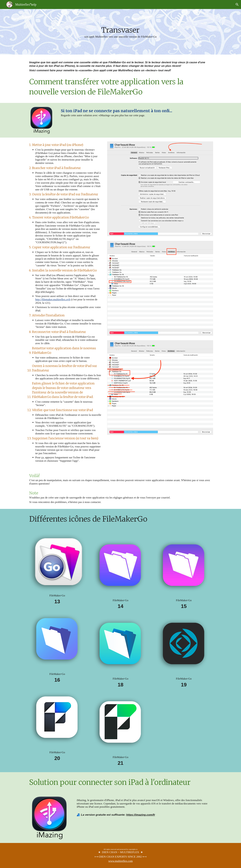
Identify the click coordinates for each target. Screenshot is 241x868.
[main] (121, 32)
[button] (237, 4)
